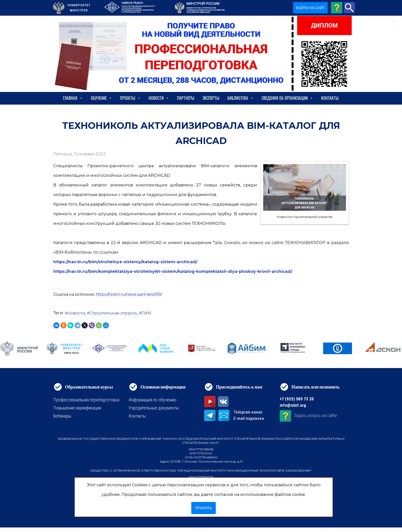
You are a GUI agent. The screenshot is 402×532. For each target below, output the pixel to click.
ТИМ (146, 313)
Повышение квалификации (77, 408)
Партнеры (186, 98)
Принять (204, 508)
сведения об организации (287, 98)
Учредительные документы (154, 408)
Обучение (101, 98)
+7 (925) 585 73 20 (297, 399)
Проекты (130, 98)
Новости (159, 98)
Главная (73, 98)
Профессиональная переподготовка (86, 400)
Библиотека (240, 98)
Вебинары (62, 416)
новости (76, 313)
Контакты (330, 98)
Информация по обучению (152, 400)
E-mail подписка (249, 418)
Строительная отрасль (113, 313)
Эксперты (211, 98)
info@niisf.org (293, 405)
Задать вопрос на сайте (316, 415)
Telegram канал (248, 412)
